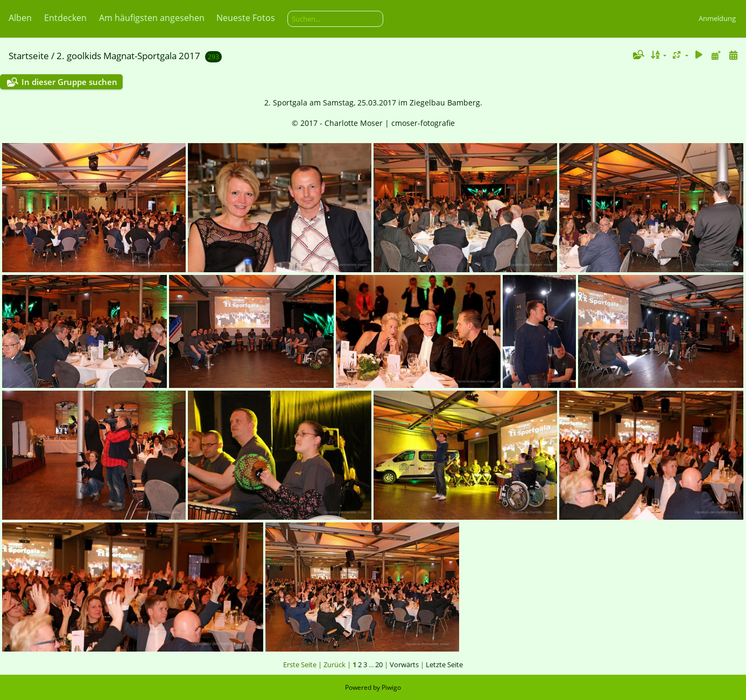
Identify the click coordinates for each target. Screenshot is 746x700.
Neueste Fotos (246, 18)
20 (379, 664)
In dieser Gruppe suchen (69, 82)
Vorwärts (404, 664)
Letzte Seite (444, 664)
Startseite (29, 56)
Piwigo (391, 687)
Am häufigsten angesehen (152, 18)
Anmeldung (717, 18)
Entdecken (65, 18)
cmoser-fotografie (423, 123)
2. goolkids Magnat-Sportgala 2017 (128, 56)
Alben (20, 18)
